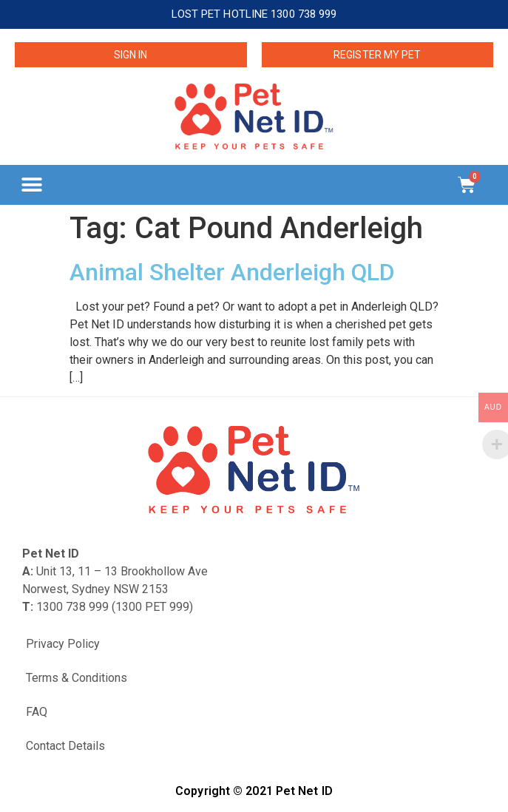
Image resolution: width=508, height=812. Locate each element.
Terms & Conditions (77, 678)
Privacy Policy (63, 644)
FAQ (37, 712)
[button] (31, 185)
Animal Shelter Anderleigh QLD (232, 272)
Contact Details (65, 746)
